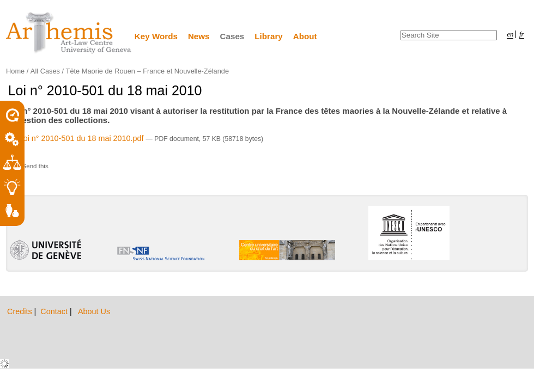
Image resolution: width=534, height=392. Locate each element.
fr (522, 34)
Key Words (156, 36)
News (199, 36)
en (510, 34)
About (305, 36)
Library (269, 36)
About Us (94, 311)
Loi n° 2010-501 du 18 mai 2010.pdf (77, 138)
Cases (232, 36)
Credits (21, 311)
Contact (55, 311)
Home (15, 71)
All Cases (45, 71)
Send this (35, 166)
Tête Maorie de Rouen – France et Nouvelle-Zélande (147, 71)
